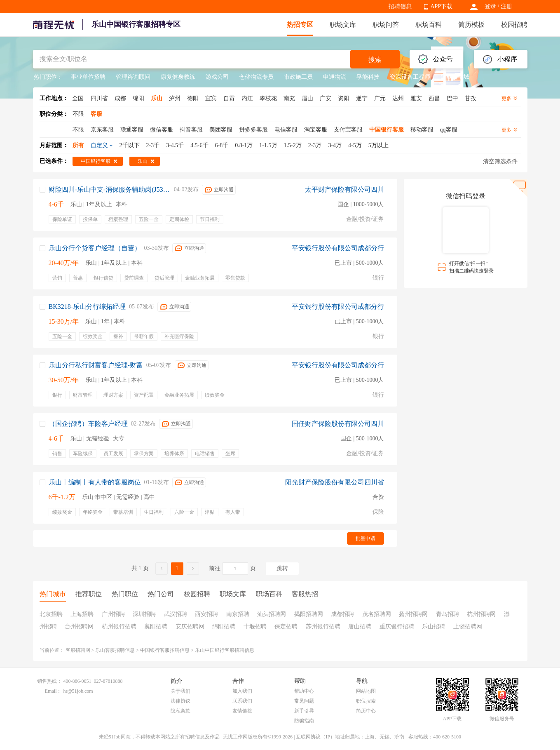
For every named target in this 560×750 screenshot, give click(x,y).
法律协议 (180, 701)
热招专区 (300, 25)
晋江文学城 (455, 77)
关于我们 (180, 691)
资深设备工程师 (410, 77)
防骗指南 (304, 721)
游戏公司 (217, 77)
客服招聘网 (78, 650)
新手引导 (304, 711)
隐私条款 (180, 711)
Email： (53, 691)
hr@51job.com (78, 691)
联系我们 (242, 701)
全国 (78, 98)
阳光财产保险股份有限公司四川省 (335, 482)
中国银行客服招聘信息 (165, 650)
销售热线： (49, 681)
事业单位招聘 (88, 77)
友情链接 (242, 711)
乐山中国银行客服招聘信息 (225, 650)
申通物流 (335, 77)
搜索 (375, 60)
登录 (490, 6)
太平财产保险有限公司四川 (344, 189)
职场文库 (343, 25)
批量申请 (366, 538)
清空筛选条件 (500, 161)
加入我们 (242, 691)
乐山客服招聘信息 (115, 650)
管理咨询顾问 (133, 77)
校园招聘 (514, 25)
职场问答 (386, 25)
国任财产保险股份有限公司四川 (338, 424)
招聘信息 (400, 6)
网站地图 (366, 691)
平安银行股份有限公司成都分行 (338, 248)
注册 (506, 6)
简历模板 (471, 25)
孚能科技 (368, 77)
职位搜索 (366, 701)
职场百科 (429, 25)
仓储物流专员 (256, 77)
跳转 (282, 568)
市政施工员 (298, 77)
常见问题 (304, 701)
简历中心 (366, 711)
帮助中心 (304, 691)
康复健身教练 (178, 77)
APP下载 (442, 6)
